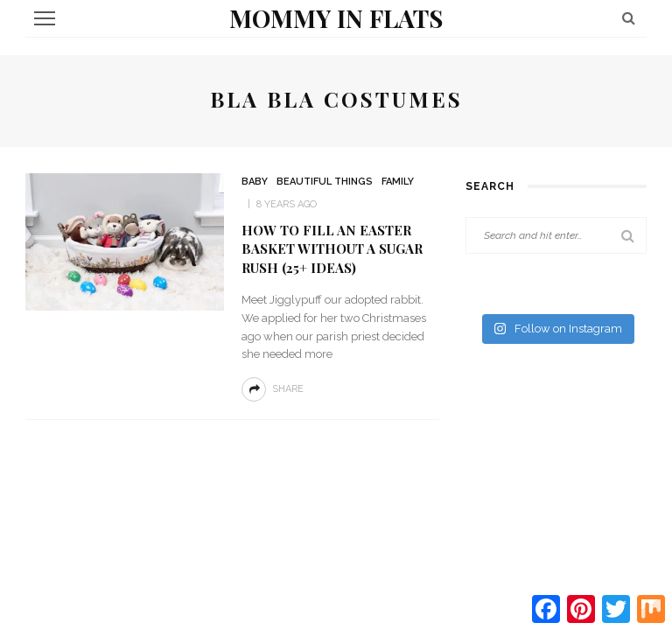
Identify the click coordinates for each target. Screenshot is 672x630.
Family (398, 182)
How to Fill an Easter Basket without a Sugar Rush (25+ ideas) (332, 249)
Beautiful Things (325, 182)
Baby (255, 182)
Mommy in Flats (336, 18)
